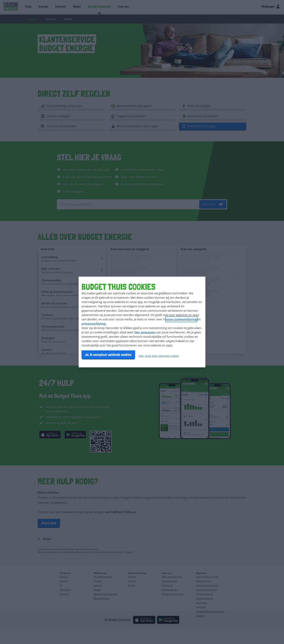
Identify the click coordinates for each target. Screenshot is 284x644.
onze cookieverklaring (181, 319)
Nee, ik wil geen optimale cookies (159, 356)
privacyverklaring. (94, 324)
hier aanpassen (145, 332)
